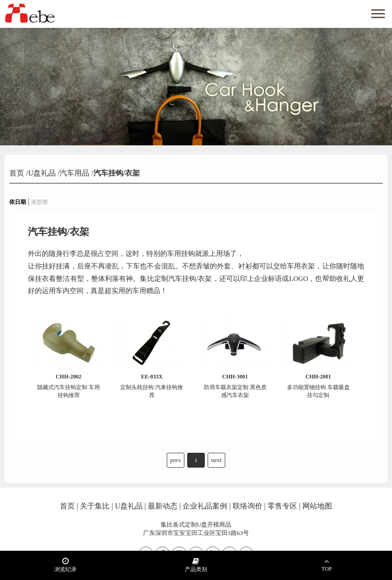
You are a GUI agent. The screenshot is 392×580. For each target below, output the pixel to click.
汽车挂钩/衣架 (117, 173)
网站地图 (317, 506)
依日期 (18, 202)
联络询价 (248, 506)
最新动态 (163, 506)
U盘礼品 (42, 173)
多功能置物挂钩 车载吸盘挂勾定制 (318, 386)
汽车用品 (74, 173)
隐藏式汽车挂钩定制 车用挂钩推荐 (69, 386)
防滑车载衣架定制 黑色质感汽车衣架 (235, 386)
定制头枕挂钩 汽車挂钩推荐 (152, 386)
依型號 (39, 202)
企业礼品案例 (205, 506)
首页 (18, 173)
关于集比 (95, 506)
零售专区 (282, 506)
